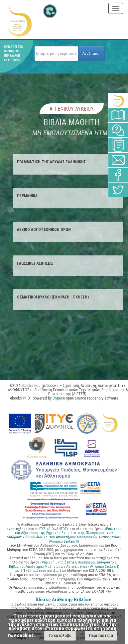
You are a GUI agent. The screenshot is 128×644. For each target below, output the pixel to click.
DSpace (59, 398)
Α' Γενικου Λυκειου (72, 109)
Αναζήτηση (91, 53)
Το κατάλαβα (60, 636)
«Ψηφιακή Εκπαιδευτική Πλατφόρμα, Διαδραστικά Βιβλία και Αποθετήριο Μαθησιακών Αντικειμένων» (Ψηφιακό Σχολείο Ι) (64, 564)
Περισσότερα (101, 636)
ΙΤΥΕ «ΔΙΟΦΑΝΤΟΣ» (54, 529)
